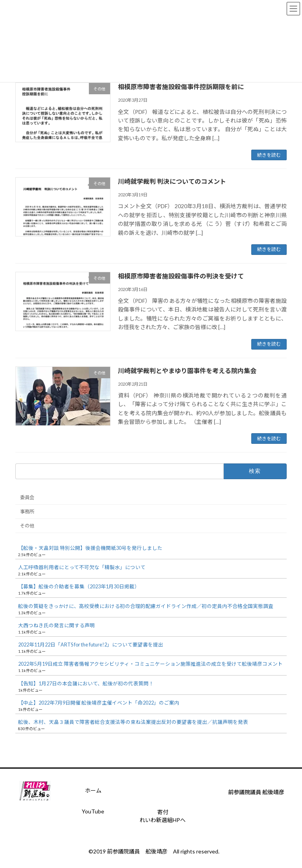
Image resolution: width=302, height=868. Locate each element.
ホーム (93, 790)
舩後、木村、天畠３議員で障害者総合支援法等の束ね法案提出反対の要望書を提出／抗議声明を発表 (133, 722)
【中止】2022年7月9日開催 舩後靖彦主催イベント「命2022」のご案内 (99, 703)
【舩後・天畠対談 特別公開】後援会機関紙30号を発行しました (90, 548)
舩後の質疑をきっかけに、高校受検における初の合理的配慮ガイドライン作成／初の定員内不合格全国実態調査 (146, 606)
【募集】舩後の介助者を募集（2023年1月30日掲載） (79, 587)
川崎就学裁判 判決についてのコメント (172, 181)
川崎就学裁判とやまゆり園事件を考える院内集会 (187, 371)
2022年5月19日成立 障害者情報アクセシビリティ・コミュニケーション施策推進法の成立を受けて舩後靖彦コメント (150, 664)
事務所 (27, 512)
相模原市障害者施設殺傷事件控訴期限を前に (181, 87)
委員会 (27, 497)
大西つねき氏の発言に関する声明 (56, 625)
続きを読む (269, 155)
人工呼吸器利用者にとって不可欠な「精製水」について (82, 567)
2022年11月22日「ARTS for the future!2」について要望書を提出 (91, 645)
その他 (27, 526)
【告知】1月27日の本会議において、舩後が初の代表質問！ (86, 684)
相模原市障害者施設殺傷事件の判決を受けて (181, 276)
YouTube (93, 811)
